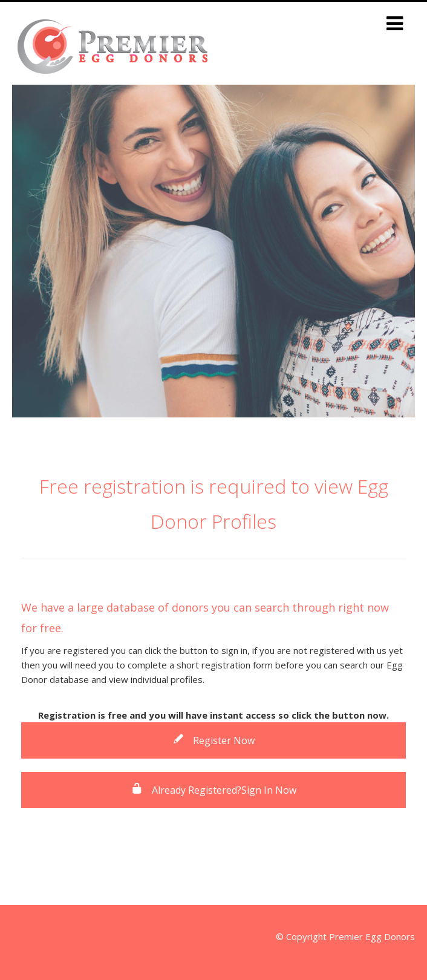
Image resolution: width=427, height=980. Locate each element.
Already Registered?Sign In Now (214, 790)
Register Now (213, 740)
